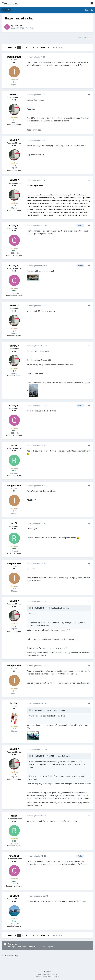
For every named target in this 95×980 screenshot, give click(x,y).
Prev (10, 47)
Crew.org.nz (10, 3)
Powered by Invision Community (47, 976)
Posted (37, 57)
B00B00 (14, 896)
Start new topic (84, 37)
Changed (18, 25)
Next (43, 47)
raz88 (14, 445)
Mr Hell (14, 703)
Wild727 (14, 95)
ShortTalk (30, 28)
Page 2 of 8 (58, 47)
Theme (48, 971)
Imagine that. (14, 57)
